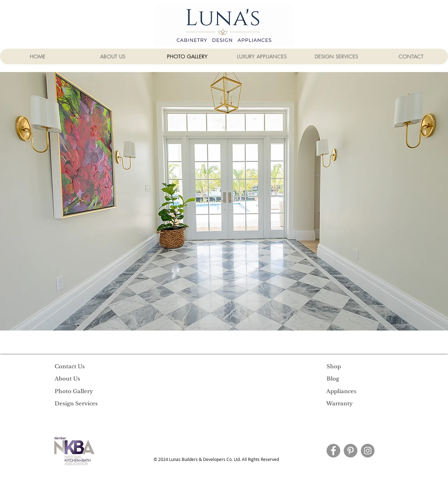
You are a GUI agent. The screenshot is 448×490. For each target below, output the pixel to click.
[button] (224, 201)
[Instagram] (368, 451)
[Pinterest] (351, 451)
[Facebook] (333, 451)
